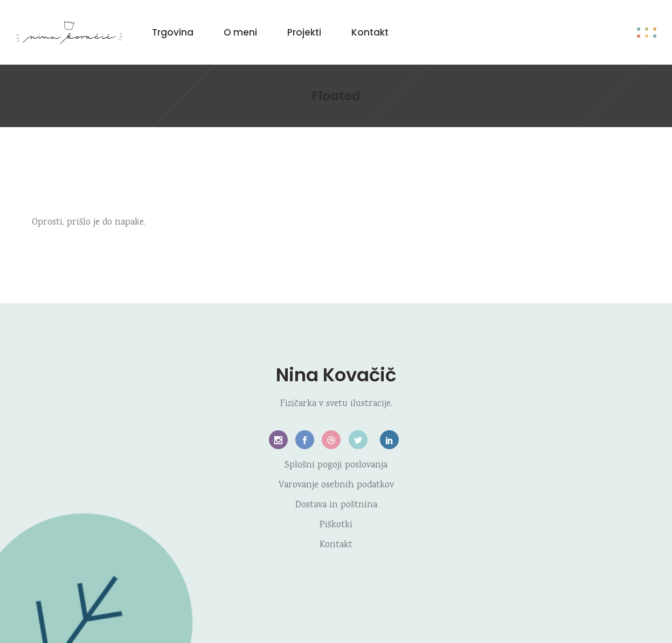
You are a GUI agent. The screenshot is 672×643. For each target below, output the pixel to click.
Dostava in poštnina (336, 505)
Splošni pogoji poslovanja (336, 466)
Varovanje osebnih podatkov (336, 485)
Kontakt (336, 545)
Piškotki (336, 525)
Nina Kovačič (336, 375)
